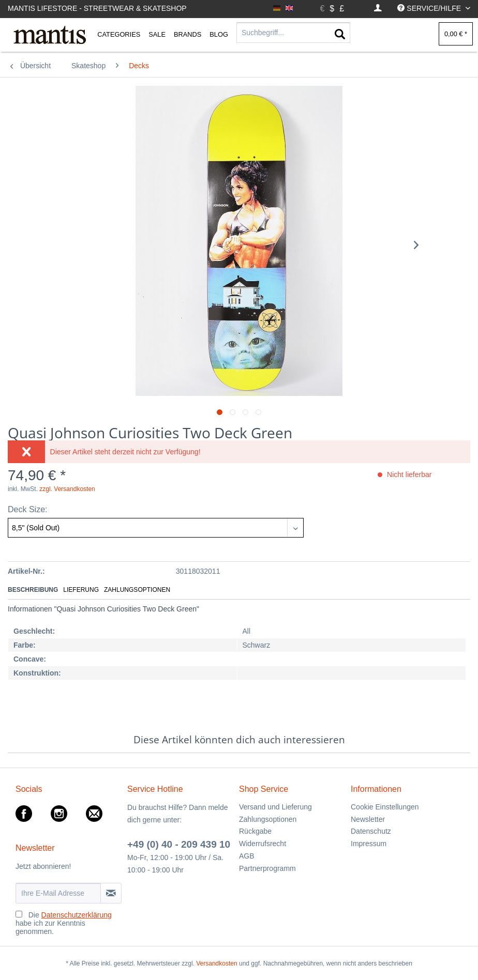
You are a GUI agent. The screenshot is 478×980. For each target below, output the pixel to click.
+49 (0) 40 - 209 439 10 (179, 844)
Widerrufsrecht (263, 844)
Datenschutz (371, 831)
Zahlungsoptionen (137, 590)
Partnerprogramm (267, 868)
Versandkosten (216, 963)
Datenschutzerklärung (77, 915)
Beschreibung (33, 590)
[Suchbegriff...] (293, 33)
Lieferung (81, 590)
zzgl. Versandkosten (67, 489)
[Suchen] (340, 35)
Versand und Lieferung (275, 807)
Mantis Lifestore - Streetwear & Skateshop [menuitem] (97, 8)
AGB (247, 856)
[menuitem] (378, 9)
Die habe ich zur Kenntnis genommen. (64, 923)
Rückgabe (255, 831)
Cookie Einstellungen (385, 807)
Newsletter (368, 819)
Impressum (369, 844)
